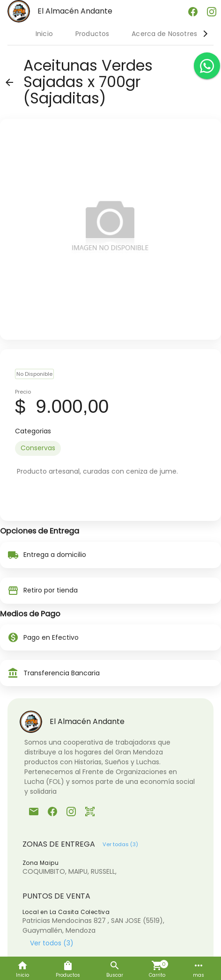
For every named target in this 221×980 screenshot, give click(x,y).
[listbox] (110, 448)
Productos (92, 34)
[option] (38, 448)
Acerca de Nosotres (164, 34)
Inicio (44, 34)
